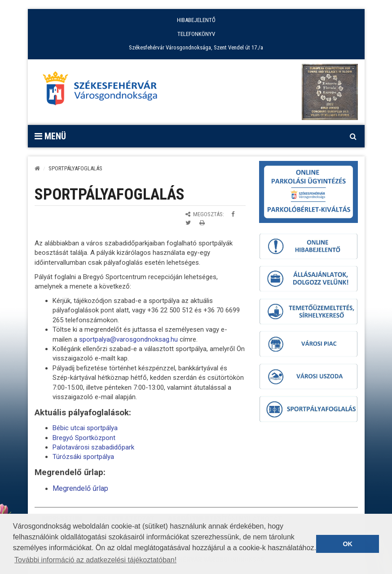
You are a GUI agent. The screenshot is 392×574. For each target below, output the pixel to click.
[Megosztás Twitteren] (188, 223)
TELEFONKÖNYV (196, 34)
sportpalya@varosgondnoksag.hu (128, 339)
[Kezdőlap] (37, 168)
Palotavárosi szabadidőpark (93, 447)
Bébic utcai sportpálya (85, 428)
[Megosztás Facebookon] (233, 214)
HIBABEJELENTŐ (196, 20)
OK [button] (348, 544)
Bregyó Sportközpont (84, 438)
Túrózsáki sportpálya (83, 457)
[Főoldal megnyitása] (104, 91)
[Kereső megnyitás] (353, 136)
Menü (50, 136)
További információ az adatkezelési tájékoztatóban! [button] (95, 560)
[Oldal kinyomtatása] (202, 223)
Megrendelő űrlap (80, 488)
